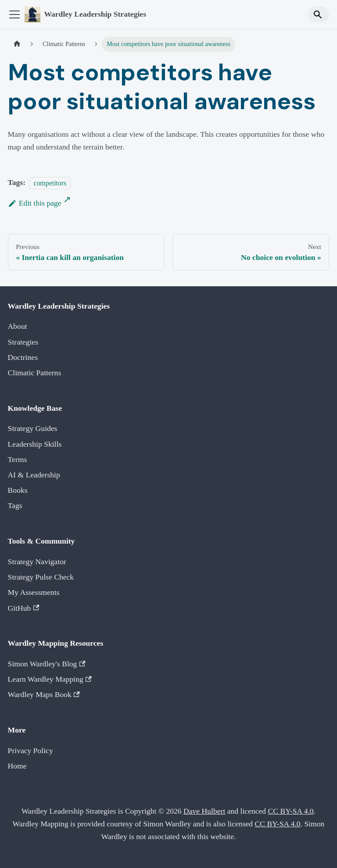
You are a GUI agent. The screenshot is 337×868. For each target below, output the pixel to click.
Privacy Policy (30, 751)
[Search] (319, 14)
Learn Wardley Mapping (50, 679)
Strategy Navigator (37, 562)
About (18, 326)
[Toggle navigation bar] (14, 14)
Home (17, 766)
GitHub (24, 608)
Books (18, 490)
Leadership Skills (35, 444)
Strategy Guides (33, 428)
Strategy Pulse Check (41, 577)
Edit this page (35, 203)
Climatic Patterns (35, 373)
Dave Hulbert (204, 811)
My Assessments (34, 592)
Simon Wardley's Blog (47, 664)
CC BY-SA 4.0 (291, 811)
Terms (18, 459)
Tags (15, 505)
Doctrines (23, 357)
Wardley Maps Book (44, 694)
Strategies (23, 342)
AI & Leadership (34, 475)
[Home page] (17, 44)
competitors (50, 183)
